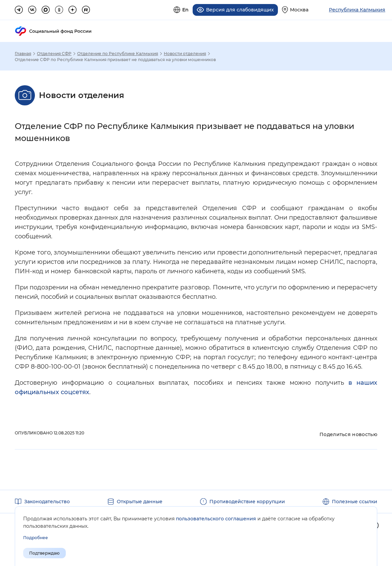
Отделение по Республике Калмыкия (118, 53)
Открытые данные (140, 501)
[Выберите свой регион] (295, 10)
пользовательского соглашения (216, 519)
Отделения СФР (54, 53)
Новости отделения (185, 53)
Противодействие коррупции (247, 501)
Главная (23, 53)
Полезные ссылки (355, 501)
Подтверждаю (44, 553)
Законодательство (47, 501)
